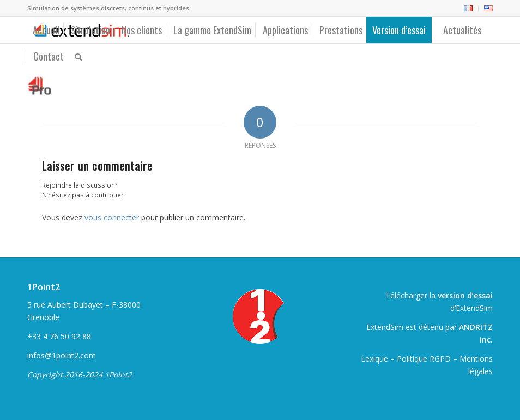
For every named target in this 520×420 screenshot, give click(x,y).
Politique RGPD (424, 359)
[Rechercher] (78, 56)
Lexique (374, 359)
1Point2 (44, 287)
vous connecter (112, 217)
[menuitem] (468, 9)
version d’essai (465, 295)
